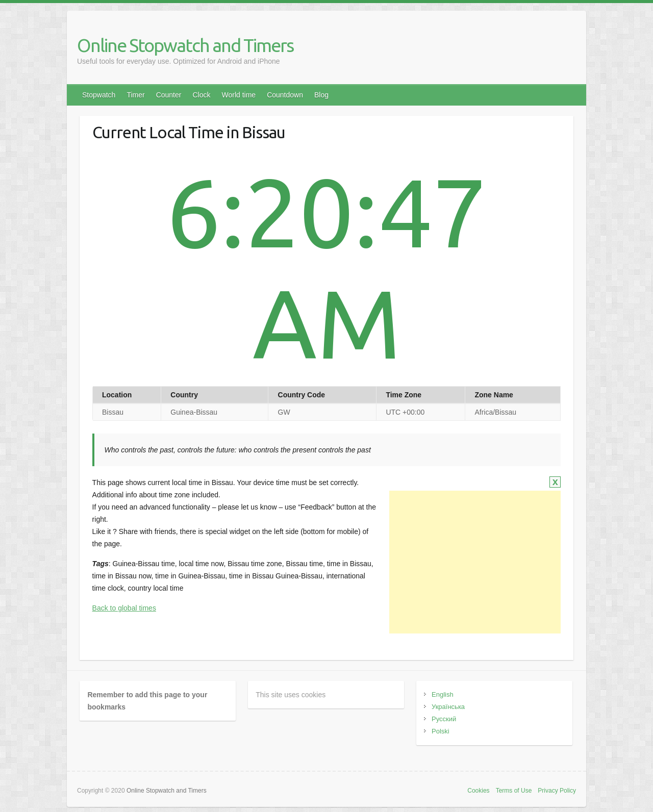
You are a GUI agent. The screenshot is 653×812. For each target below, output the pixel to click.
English (443, 694)
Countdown (285, 95)
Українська (448, 707)
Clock (201, 95)
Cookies (478, 791)
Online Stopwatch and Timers (185, 45)
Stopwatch (99, 95)
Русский (444, 719)
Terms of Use (514, 791)
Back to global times (124, 608)
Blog (321, 95)
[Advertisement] (475, 562)
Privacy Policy (557, 791)
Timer (135, 95)
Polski (441, 731)
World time (238, 95)
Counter (169, 95)
